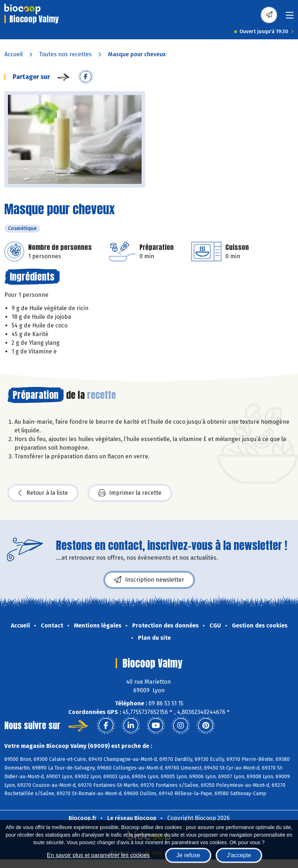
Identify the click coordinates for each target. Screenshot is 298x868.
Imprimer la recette (130, 493)
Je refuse (188, 855)
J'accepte (239, 855)
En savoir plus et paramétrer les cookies (98, 855)
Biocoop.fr (83, 818)
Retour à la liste (43, 493)
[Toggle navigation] (290, 17)
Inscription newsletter (149, 580)
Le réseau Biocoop (132, 818)
